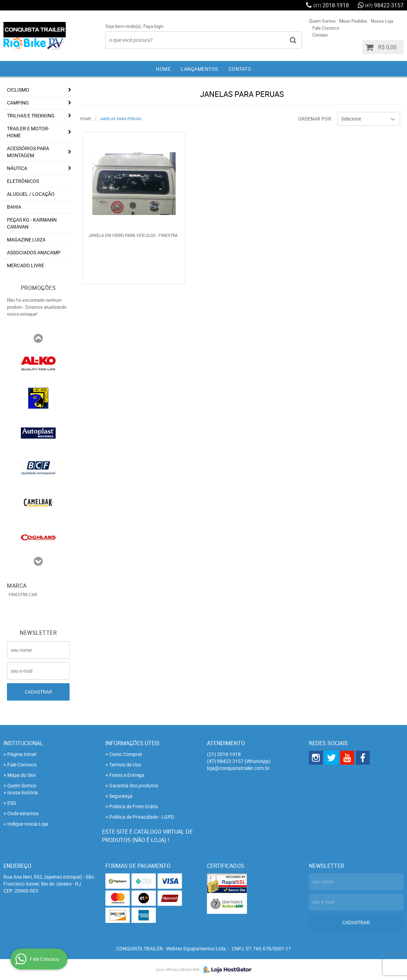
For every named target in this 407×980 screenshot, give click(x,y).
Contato (320, 35)
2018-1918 (331, 5)
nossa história (23, 792)
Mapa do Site (21, 775)
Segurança (121, 796)
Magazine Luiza (26, 240)
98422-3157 (384, 5)
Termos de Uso (125, 765)
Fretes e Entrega (127, 775)
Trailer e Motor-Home (28, 132)
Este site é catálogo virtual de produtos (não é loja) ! (147, 836)
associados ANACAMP (34, 252)
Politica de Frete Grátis (134, 806)
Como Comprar (126, 754)
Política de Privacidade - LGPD (142, 817)
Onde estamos (23, 813)
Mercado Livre (26, 265)
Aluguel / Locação (31, 194)
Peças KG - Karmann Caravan (32, 223)
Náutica (17, 168)
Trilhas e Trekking (31, 115)
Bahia (14, 207)
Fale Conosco (326, 28)
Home (163, 69)
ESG (12, 803)
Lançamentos (199, 69)
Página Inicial (22, 754)
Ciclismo (18, 90)
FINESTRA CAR (23, 594)
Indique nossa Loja (28, 824)
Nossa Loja (382, 21)
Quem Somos (322, 21)
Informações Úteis (133, 743)
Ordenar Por (315, 119)
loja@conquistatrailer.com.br (238, 768)
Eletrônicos (23, 181)
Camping (18, 103)
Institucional (23, 743)
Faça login (153, 26)
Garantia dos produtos (134, 785)
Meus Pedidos (353, 21)
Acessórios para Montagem (28, 152)
